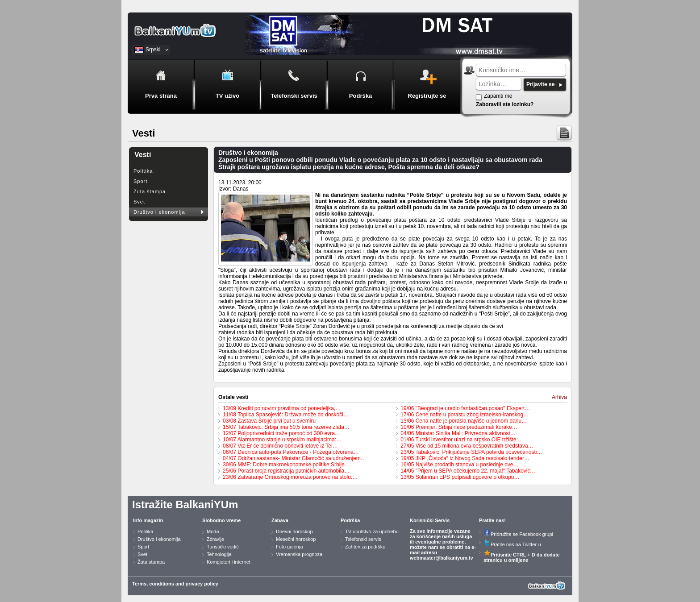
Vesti (143, 155)
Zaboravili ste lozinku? (505, 104)
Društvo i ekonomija (159, 212)
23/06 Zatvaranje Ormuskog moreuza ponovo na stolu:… (290, 477)
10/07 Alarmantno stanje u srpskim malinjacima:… (282, 440)
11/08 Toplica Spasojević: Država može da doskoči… (286, 415)
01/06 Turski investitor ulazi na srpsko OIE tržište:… (462, 440)
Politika (143, 171)
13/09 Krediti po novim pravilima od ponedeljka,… (282, 408)
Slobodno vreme (221, 520)
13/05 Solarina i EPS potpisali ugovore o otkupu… (460, 477)
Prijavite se (540, 84)
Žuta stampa (151, 562)
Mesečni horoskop (296, 539)
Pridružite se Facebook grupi (518, 534)
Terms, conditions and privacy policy (175, 584)
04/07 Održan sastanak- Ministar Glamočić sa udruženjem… (294, 458)
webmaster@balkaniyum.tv (442, 558)
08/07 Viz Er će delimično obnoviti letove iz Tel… (280, 446)
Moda (213, 531)
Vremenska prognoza (299, 554)
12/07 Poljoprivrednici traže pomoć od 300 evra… (281, 433)
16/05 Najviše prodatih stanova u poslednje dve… (459, 465)
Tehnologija (219, 554)
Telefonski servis (363, 539)
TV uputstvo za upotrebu (372, 531)
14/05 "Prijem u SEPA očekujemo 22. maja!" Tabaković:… (469, 471)
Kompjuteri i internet (229, 562)
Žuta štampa (150, 191)
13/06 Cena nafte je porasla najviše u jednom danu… (464, 421)
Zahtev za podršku (365, 547)
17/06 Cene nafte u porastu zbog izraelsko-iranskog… (465, 415)
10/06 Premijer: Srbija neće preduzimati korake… (459, 427)
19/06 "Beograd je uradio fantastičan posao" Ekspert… (465, 408)
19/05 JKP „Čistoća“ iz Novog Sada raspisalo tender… (465, 458)
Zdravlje (215, 539)
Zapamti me (498, 96)
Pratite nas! (492, 520)
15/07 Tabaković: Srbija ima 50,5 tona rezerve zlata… (286, 427)
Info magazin (148, 520)
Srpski (153, 50)
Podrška (350, 520)
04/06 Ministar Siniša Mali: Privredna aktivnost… (458, 433)
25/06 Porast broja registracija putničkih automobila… (286, 471)
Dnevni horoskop (294, 531)
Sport (140, 181)
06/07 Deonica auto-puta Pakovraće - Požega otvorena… (291, 452)
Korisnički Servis (430, 520)
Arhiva (559, 397)
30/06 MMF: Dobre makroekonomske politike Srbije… (286, 465)
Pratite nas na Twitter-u (512, 544)
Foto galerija (290, 547)
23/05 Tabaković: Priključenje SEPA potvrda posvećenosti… (471, 452)
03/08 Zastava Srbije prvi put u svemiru (269, 421)
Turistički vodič (223, 547)
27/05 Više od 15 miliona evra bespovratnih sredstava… (467, 446)
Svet (139, 202)
